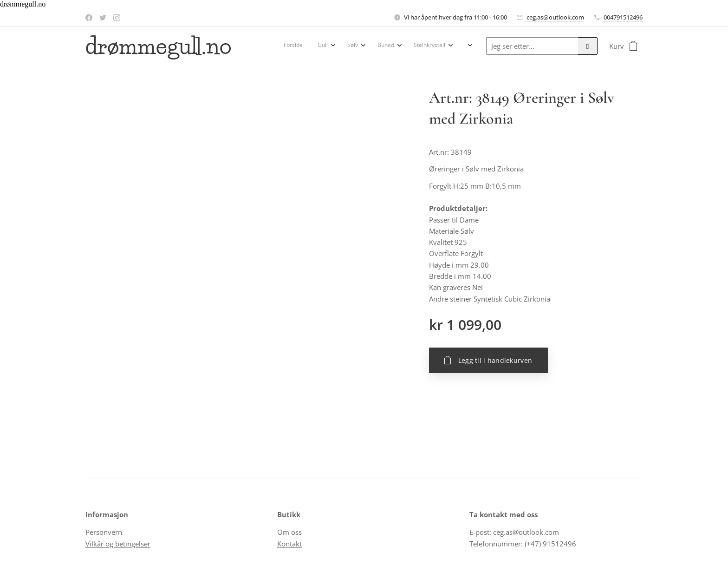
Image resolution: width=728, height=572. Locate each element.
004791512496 (623, 17)
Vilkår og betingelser (118, 544)
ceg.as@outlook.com (555, 17)
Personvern (104, 533)
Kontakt (289, 544)
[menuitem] (290, 46)
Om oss (289, 533)
